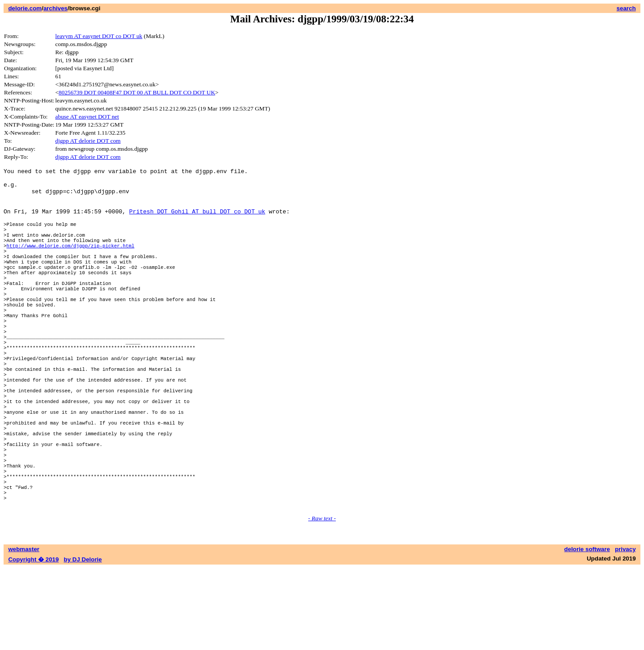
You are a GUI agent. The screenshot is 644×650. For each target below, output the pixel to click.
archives (55, 8)
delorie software (587, 631)
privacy (625, 631)
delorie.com (25, 8)
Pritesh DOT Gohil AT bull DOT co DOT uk (197, 221)
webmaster (24, 631)
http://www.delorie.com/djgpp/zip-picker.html (71, 263)
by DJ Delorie (83, 641)
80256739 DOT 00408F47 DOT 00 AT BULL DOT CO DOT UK (137, 92)
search (626, 8)
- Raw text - (322, 600)
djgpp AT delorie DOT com (88, 141)
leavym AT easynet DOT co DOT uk (99, 36)
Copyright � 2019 (33, 641)
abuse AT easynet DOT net (87, 117)
